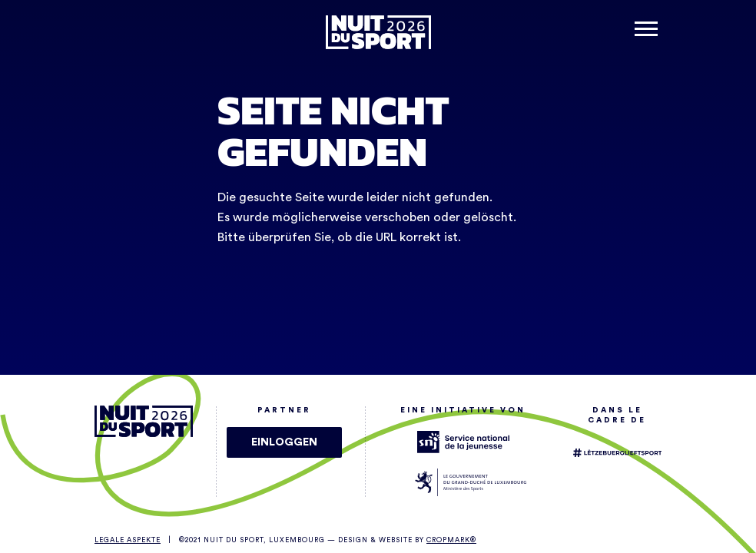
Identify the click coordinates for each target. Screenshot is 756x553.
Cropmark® (451, 540)
